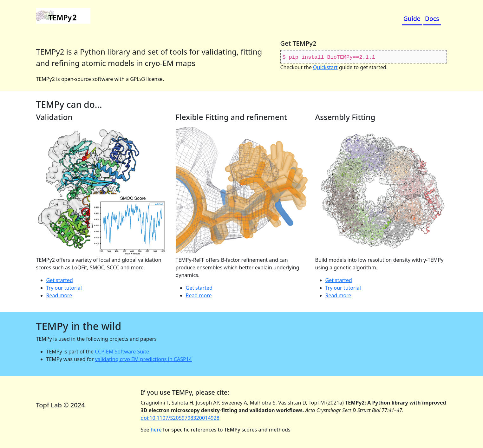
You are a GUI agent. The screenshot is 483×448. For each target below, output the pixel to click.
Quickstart (325, 67)
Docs (432, 19)
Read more (59, 295)
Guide (412, 19)
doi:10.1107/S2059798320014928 (180, 418)
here (156, 430)
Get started (60, 280)
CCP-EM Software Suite (122, 352)
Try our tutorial (64, 288)
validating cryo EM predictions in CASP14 (144, 359)
